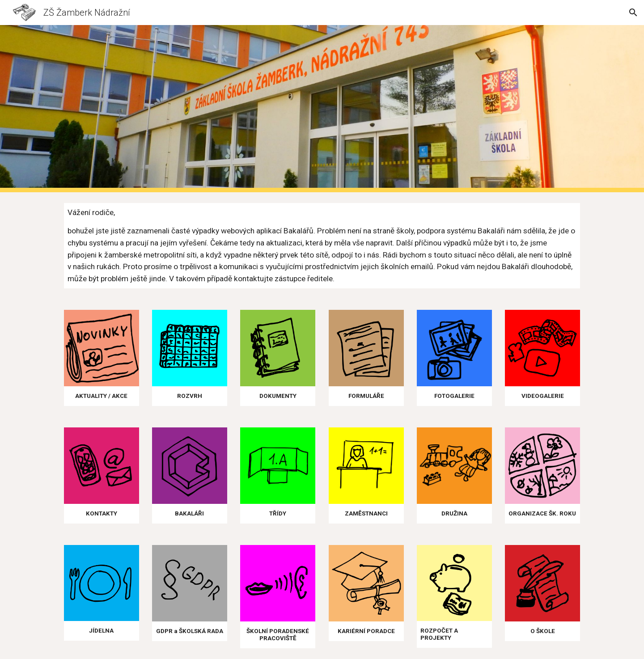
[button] (633, 13)
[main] (322, 246)
